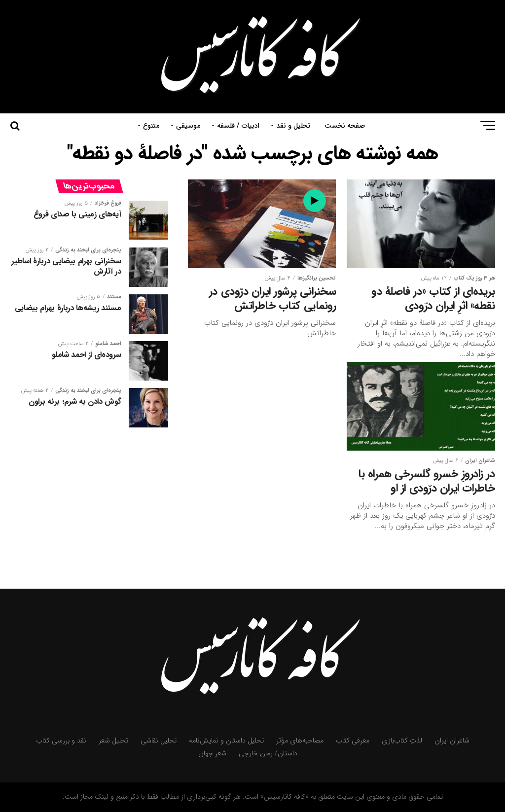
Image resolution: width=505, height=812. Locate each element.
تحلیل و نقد (293, 126)
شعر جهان (212, 754)
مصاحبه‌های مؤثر (300, 741)
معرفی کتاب (353, 741)
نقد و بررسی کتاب (61, 741)
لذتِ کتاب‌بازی (402, 741)
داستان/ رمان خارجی (268, 754)
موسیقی (188, 126)
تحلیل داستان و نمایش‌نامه (226, 741)
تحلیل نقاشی (159, 741)
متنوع (151, 126)
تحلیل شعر (113, 741)
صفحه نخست (345, 126)
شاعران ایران (452, 741)
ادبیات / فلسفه (238, 126)
